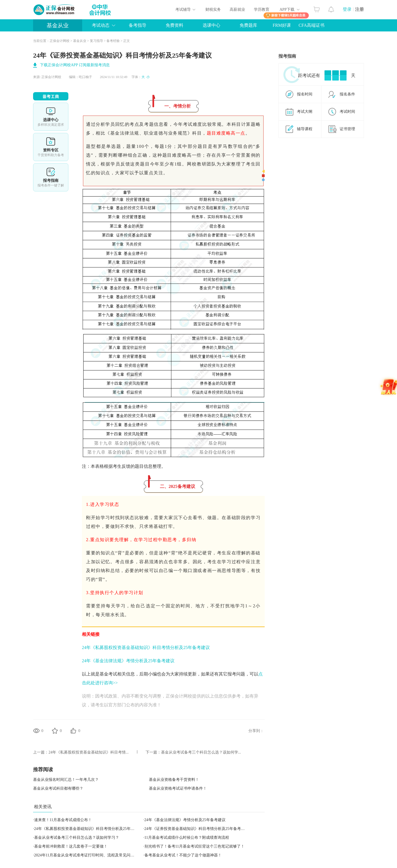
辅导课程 (305, 129)
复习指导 (96, 41)
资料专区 (51, 147)
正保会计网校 (60, 41)
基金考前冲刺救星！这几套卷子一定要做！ (71, 846)
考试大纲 (305, 112)
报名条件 (347, 94)
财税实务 (213, 10)
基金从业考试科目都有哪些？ (58, 788)
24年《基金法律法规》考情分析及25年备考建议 (128, 661)
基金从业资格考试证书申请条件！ (178, 788)
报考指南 (51, 177)
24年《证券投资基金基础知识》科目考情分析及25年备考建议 (197, 829)
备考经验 (113, 41)
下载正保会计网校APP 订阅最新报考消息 (75, 65)
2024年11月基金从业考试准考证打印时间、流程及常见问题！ (86, 855)
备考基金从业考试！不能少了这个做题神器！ (183, 855)
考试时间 (347, 112)
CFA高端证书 (312, 25)
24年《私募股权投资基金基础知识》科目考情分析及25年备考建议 (146, 647)
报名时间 (305, 94)
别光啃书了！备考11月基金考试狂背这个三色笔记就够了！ (195, 846)
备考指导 (138, 25)
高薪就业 (237, 10)
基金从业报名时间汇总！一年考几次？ (66, 780)
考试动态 (101, 25)
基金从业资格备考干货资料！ (174, 780)
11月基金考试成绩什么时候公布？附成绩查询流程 (187, 838)
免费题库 (248, 25)
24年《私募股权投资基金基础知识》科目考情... (89, 752)
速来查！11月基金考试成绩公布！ (63, 820)
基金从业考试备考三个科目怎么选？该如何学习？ (77, 838)
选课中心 (211, 25)
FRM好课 (282, 25)
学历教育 (262, 10)
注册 (360, 9)
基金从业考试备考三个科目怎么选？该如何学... (201, 752)
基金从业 (58, 25)
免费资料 (175, 25)
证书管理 (347, 129)
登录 (347, 9)
